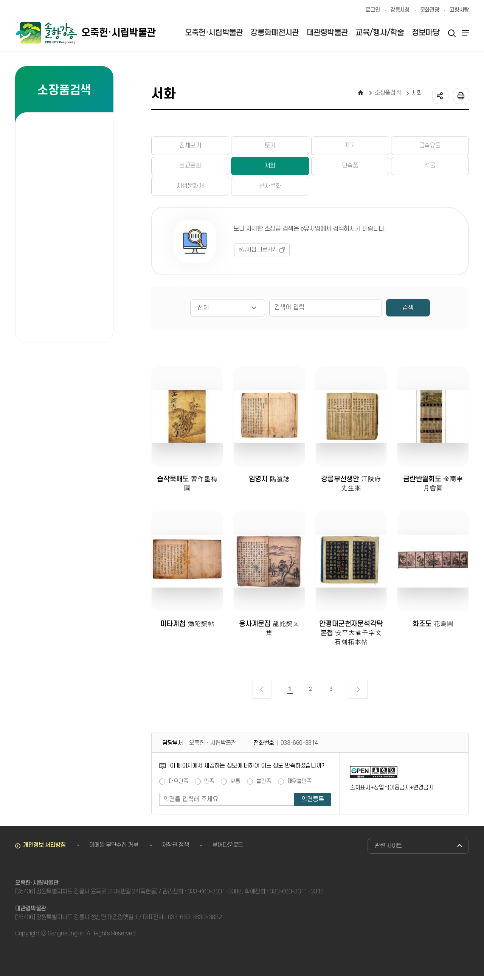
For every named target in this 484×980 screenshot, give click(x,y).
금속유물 (430, 146)
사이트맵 (464, 33)
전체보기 (190, 146)
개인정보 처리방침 (44, 849)
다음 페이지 (358, 693)
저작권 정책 (175, 849)
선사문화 (270, 188)
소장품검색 (388, 93)
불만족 (264, 786)
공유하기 (440, 95)
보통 (235, 786)
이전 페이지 (262, 693)
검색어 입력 (273, 301)
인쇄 (461, 95)
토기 (270, 146)
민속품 (350, 167)
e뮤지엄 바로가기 (258, 251)
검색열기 (451, 33)
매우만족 (178, 786)
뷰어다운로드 (228, 849)
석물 (430, 167)
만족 (209, 786)
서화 (270, 167)
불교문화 (190, 167)
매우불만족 (299, 786)
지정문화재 (190, 188)
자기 (350, 146)
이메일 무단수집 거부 (114, 849)
